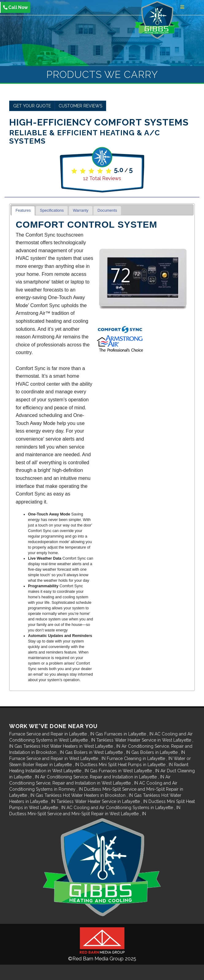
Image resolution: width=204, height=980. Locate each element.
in (52, 734)
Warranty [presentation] (81, 210)
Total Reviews (102, 178)
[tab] (23, 211)
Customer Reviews (80, 106)
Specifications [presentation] (52, 210)
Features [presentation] (23, 210)
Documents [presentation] (107, 210)
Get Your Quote (32, 106)
